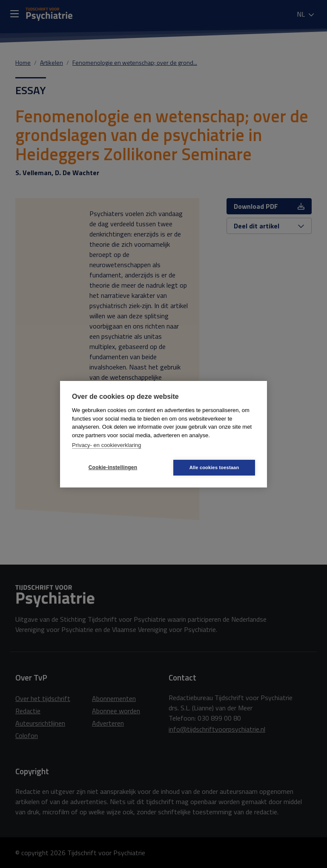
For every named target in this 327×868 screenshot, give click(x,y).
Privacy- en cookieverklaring (107, 445)
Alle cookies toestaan (214, 467)
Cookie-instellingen (113, 467)
